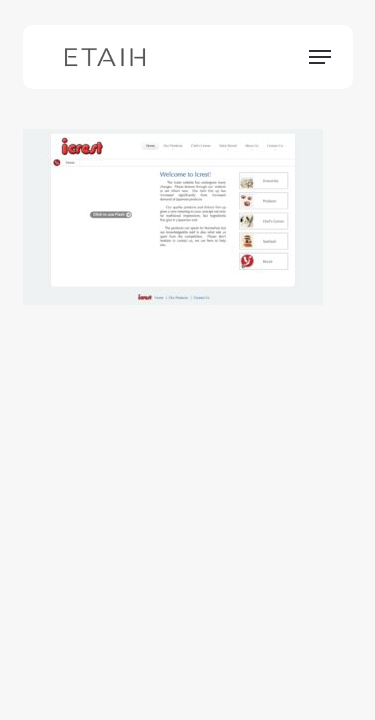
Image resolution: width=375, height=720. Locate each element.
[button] (320, 57)
